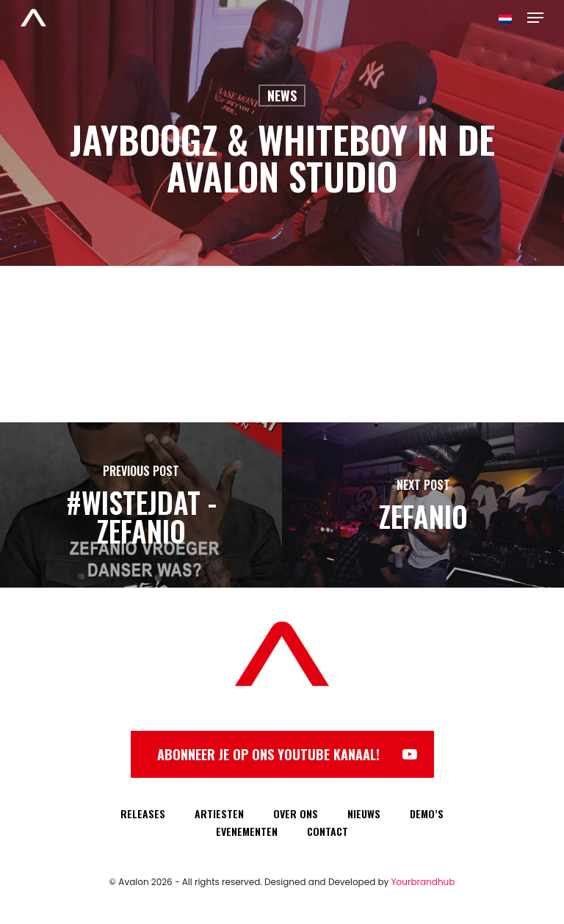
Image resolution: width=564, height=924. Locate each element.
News (282, 95)
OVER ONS (296, 813)
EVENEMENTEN (247, 831)
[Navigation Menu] (535, 18)
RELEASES (143, 813)
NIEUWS (364, 813)
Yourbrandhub (423, 882)
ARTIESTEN (219, 813)
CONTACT (328, 831)
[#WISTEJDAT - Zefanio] (141, 505)
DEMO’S (427, 813)
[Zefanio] (423, 505)
